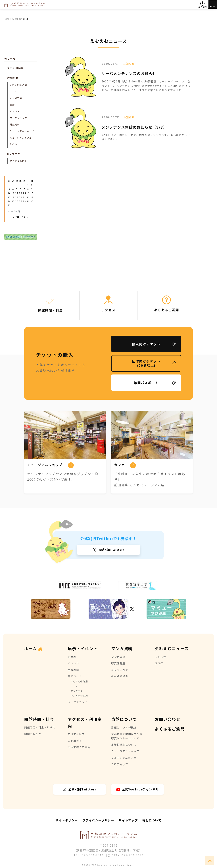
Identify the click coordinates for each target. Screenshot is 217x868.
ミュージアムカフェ (21, 138)
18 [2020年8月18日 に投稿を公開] (13, 197)
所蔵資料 (15, 124)
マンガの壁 (118, 657)
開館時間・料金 (39, 719)
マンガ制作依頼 (79, 696)
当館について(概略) (124, 727)
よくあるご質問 (170, 729)
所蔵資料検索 (120, 676)
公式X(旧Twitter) (111, 549)
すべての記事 (16, 68)
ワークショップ (18, 118)
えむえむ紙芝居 (18, 85)
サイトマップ (128, 820)
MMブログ (14, 154)
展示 (12, 105)
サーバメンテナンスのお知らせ (129, 73)
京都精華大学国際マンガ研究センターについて (127, 736)
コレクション (120, 670)
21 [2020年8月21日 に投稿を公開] (24, 197)
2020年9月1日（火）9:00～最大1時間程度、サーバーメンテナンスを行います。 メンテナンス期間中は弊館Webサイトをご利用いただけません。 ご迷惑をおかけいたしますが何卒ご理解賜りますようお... (146, 86)
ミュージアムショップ (22, 131)
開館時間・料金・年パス (40, 727)
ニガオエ (15, 91)
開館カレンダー (34, 734)
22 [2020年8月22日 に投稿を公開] (28, 197)
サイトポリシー (67, 820)
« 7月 (16, 217)
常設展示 (73, 670)
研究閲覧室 (118, 663)
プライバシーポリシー (98, 820)
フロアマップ (120, 764)
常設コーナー (76, 676)
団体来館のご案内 (79, 747)
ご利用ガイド (76, 741)
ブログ (159, 663)
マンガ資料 (122, 648)
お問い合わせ (168, 719)
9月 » (25, 217)
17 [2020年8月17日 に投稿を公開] (9, 197)
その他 (13, 144)
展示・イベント (83, 648)
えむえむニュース (172, 648)
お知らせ (129, 64)
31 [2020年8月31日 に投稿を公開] (9, 205)
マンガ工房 (16, 98)
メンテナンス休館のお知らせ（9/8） (134, 127)
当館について (124, 719)
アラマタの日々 (18, 161)
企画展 (72, 657)
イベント (15, 111)
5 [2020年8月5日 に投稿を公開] (17, 189)
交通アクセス (76, 734)
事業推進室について (124, 745)
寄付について (152, 820)
